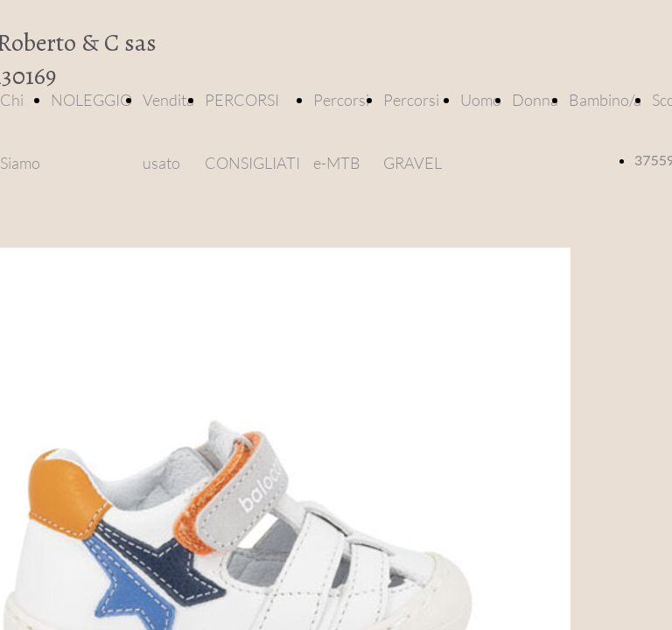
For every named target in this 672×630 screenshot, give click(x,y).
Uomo (481, 100)
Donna (535, 100)
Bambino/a (605, 100)
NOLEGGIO (91, 100)
